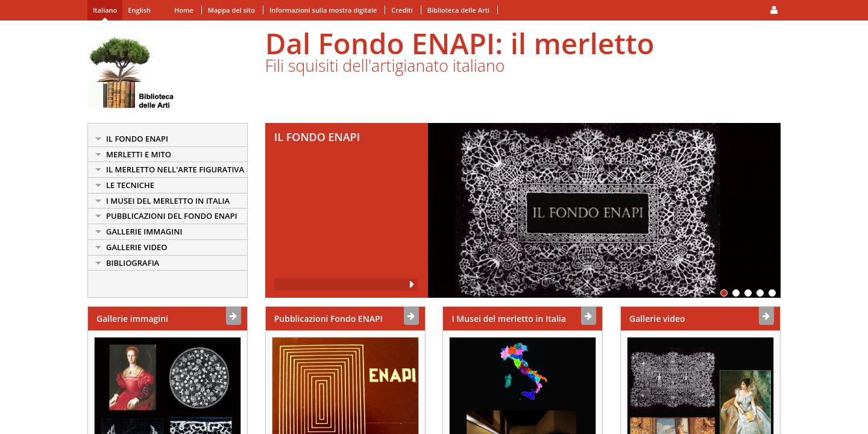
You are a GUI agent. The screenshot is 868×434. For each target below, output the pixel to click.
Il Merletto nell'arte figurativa (175, 169)
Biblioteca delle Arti (458, 10)
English (139, 10)
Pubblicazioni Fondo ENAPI (329, 319)
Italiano (105, 10)
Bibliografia (133, 263)
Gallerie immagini (132, 319)
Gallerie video (657, 319)
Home (184, 10)
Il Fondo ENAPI (137, 139)
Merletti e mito (139, 154)
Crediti (402, 10)
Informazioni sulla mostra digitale (323, 10)
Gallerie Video (137, 247)
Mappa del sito (231, 10)
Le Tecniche (130, 185)
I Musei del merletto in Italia (168, 201)
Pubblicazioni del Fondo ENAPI (172, 216)
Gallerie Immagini (144, 231)
